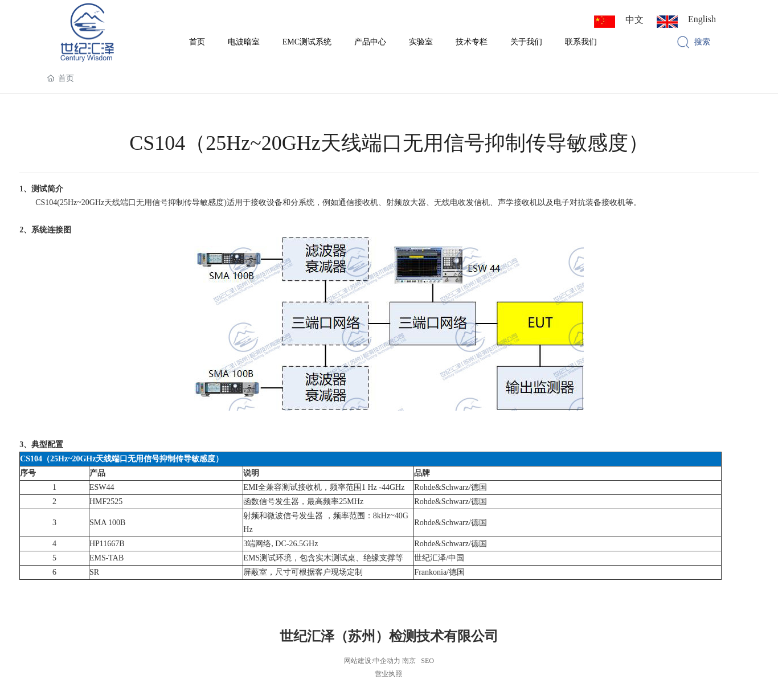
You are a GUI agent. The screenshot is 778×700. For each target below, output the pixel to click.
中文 (634, 20)
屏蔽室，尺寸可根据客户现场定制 (303, 572)
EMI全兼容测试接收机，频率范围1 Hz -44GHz (324, 487)
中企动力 (387, 661)
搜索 (702, 42)
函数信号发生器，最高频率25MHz (303, 502)
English (702, 19)
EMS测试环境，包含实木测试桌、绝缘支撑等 (323, 558)
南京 (409, 661)
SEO (427, 661)
